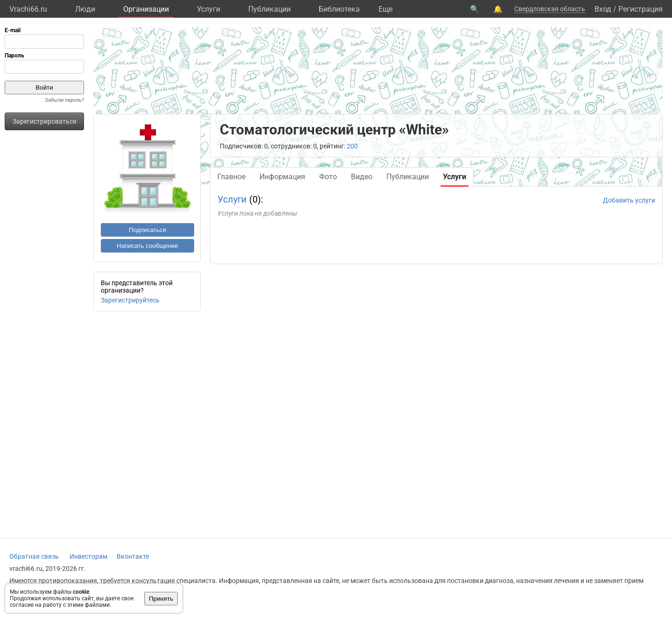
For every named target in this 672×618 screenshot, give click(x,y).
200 (352, 146)
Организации (146, 9)
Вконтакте (133, 556)
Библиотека (339, 9)
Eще (385, 9)
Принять (161, 599)
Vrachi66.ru (28, 9)
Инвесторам (88, 556)
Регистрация (640, 9)
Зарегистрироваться (45, 121)
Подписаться (147, 230)
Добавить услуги (629, 200)
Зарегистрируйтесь (130, 300)
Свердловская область (550, 9)
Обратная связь (34, 556)
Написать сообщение (147, 246)
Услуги (209, 9)
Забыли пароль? (64, 100)
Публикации (269, 9)
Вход (603, 9)
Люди (85, 9)
